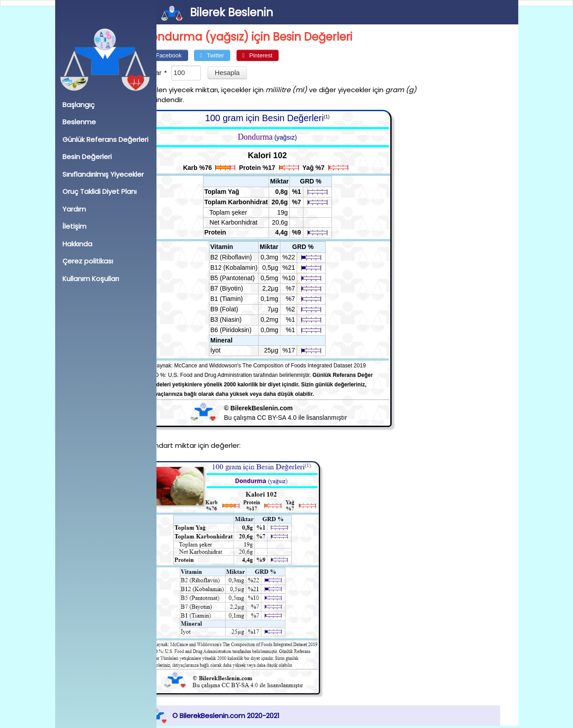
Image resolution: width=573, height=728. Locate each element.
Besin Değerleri (87, 157)
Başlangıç (78, 105)
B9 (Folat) (242, 309)
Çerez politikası (88, 261)
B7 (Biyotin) (244, 288)
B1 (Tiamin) (244, 299)
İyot (233, 350)
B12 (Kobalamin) (251, 268)
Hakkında (77, 244)
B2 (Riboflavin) (249, 257)
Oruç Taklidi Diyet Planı (99, 191)
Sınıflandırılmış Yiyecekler (103, 174)
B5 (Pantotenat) (250, 278)
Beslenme (79, 122)
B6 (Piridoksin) (249, 330)
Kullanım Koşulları (91, 279)
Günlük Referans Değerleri (105, 139)
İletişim (74, 226)
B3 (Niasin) (244, 319)
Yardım (74, 209)
